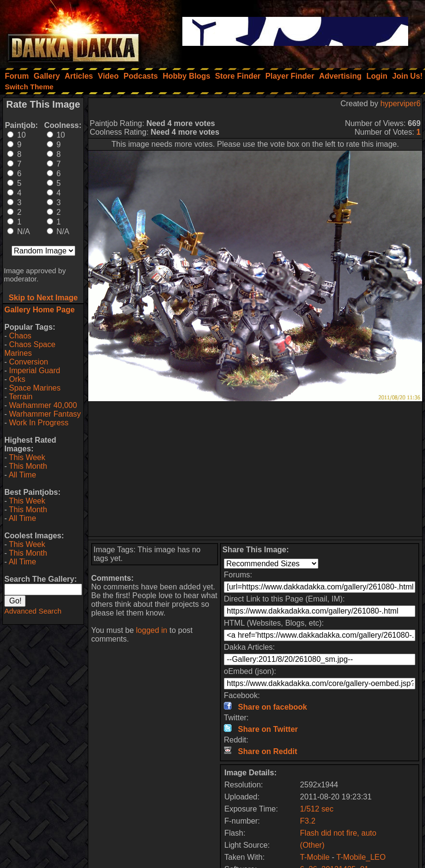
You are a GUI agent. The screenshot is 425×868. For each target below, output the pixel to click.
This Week (27, 457)
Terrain (21, 397)
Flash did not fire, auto (338, 833)
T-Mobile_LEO (361, 857)
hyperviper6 (400, 104)
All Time (22, 475)
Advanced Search (33, 611)
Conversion (29, 362)
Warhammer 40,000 (43, 405)
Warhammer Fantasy (45, 414)
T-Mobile (315, 857)
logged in (152, 630)
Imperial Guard (35, 371)
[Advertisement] (255, 469)
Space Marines (35, 388)
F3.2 (308, 821)
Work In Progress (39, 423)
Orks (17, 379)
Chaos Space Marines (30, 349)
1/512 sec (317, 809)
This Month (28, 466)
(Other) (312, 845)
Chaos (20, 336)
